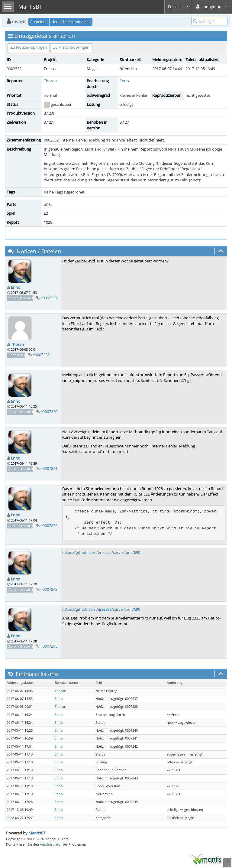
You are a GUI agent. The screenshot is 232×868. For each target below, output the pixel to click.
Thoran (50, 81)
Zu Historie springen (71, 47)
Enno (124, 81)
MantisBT (37, 833)
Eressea (178, 7)
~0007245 (49, 646)
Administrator (51, 844)
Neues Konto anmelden (71, 22)
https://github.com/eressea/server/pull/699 (101, 552)
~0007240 (49, 411)
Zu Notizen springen (29, 47)
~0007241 (49, 468)
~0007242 (49, 525)
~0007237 (49, 298)
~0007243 (49, 589)
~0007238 (41, 355)
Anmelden (39, 22)
